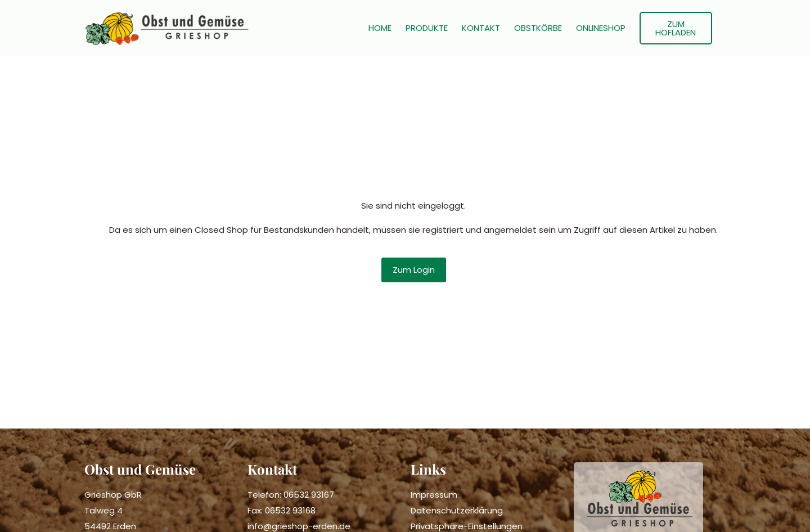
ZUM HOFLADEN (676, 28)
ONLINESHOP (601, 28)
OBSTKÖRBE (538, 28)
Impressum (434, 495)
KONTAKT (481, 28)
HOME (380, 28)
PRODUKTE (427, 28)
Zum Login (414, 270)
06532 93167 (309, 495)
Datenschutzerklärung (457, 510)
